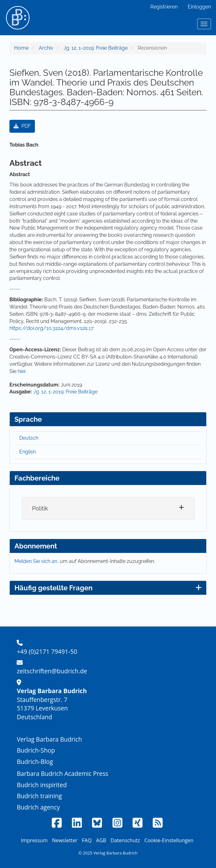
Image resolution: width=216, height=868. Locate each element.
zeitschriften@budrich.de (52, 671)
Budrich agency (38, 807)
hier (22, 371)
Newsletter (65, 840)
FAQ (87, 840)
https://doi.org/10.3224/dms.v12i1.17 (52, 328)
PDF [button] (22, 126)
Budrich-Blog (35, 762)
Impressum (34, 840)
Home (21, 48)
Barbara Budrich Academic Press (62, 773)
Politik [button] (40, 508)
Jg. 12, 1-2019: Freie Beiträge (96, 48)
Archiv (46, 48)
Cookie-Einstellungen (169, 840)
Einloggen (199, 7)
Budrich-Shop (36, 750)
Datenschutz (125, 840)
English (28, 452)
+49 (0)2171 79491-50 (47, 651)
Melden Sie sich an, (37, 561)
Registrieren (164, 7)
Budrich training (39, 796)
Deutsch (29, 438)
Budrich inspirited (42, 785)
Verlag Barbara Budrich (49, 739)
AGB (101, 840)
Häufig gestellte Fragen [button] (108, 588)
